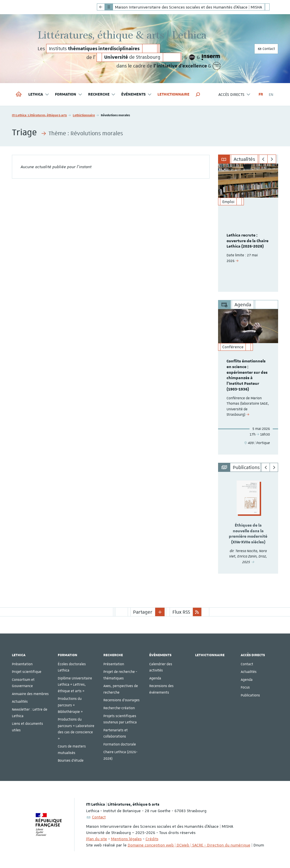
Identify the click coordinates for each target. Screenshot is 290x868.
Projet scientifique (27, 672)
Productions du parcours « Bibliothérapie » (70, 705)
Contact (266, 49)
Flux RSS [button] (181, 612)
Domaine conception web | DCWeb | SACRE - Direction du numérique (189, 845)
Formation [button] (69, 95)
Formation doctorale (120, 744)
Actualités (20, 702)
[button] (198, 94)
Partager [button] (143, 612)
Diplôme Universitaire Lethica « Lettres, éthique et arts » (75, 684)
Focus (245, 687)
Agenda (155, 678)
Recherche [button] (102, 95)
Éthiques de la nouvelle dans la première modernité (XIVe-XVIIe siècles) (248, 534)
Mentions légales (126, 839)
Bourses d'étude (71, 761)
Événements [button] (137, 95)
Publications (250, 695)
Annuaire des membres (30, 694)
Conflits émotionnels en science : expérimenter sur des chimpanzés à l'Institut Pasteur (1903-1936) (247, 375)
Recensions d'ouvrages (121, 700)
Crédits (152, 839)
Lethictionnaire (173, 94)
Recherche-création (119, 708)
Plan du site (97, 839)
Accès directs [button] (234, 95)
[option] (248, 228)
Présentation (22, 664)
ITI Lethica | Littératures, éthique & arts (39, 115)
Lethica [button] (39, 95)
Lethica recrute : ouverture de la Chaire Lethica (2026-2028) (248, 241)
